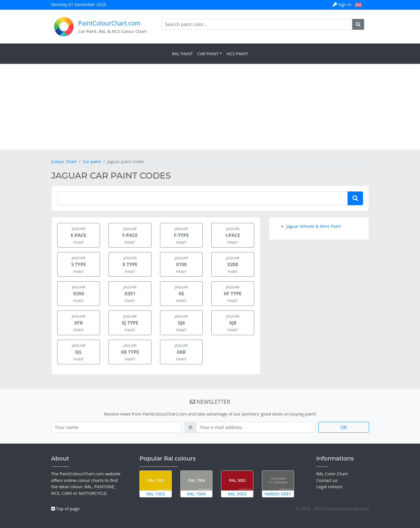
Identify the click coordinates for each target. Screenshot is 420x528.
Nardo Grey (278, 484)
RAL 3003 (237, 484)
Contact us (327, 480)
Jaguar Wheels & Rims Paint (314, 226)
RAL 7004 (197, 484)
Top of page (65, 509)
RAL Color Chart (332, 474)
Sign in (343, 4)
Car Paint (208, 54)
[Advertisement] (210, 107)
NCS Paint (237, 54)
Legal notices (329, 487)
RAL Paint (182, 54)
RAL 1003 (156, 484)
